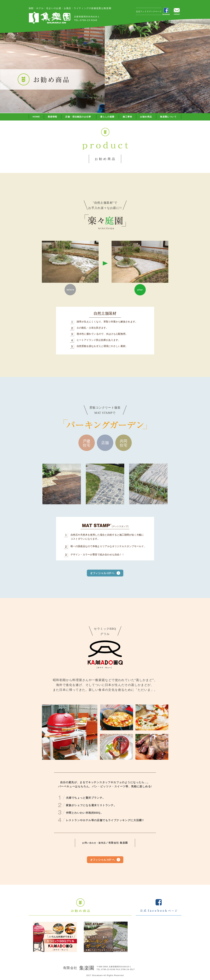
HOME (36, 117)
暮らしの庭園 (107, 117)
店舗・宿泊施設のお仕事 (78, 117)
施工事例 (127, 117)
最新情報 (52, 117)
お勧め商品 (146, 117)
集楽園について (168, 117)
